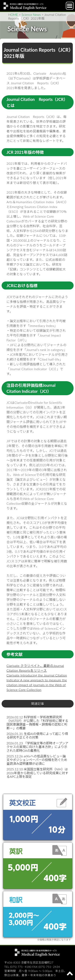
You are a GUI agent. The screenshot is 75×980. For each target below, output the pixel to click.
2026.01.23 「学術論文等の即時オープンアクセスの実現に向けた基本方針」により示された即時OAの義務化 (37, 747)
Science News (31, 15)
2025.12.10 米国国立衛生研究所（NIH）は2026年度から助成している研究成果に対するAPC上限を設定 (37, 773)
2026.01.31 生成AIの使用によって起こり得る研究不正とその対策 (37, 735)
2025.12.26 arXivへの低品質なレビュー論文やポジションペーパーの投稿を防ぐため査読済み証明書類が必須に (37, 760)
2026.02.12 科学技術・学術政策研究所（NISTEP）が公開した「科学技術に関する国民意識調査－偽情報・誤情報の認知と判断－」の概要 (37, 723)
